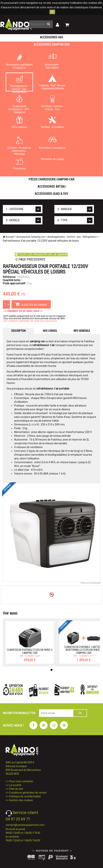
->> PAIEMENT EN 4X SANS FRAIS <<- (23, 311)
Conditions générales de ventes (28, 793)
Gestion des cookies (21, 800)
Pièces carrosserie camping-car (51, 179)
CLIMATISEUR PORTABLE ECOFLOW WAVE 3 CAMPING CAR (30, 651)
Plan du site (16, 789)
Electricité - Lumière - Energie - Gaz (52, 103)
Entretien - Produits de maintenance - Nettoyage (19, 145)
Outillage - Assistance (52, 122)
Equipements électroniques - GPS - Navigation (19, 104)
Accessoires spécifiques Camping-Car (19, 61)
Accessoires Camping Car (51, 44)
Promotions (19, 164)
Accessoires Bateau (51, 187)
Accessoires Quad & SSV (51, 194)
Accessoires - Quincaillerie (52, 61)
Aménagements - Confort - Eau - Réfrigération (19, 83)
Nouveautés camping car (52, 143)
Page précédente (30, 259)
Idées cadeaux (19, 122)
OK (52, 12)
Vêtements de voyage (52, 159)
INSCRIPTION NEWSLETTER (19, 713)
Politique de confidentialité (25, 796)
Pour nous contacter (21, 781)
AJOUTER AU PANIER (31, 304)
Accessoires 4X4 (51, 37)
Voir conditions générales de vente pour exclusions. (30, 321)
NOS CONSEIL (50, 331)
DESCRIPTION (18, 331)
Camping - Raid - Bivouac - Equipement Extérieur (52, 82)
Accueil (8, 237)
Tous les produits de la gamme (41, 255)
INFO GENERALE (82, 331)
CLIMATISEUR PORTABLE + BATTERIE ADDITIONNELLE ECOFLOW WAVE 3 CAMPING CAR (84, 650)
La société (15, 785)
